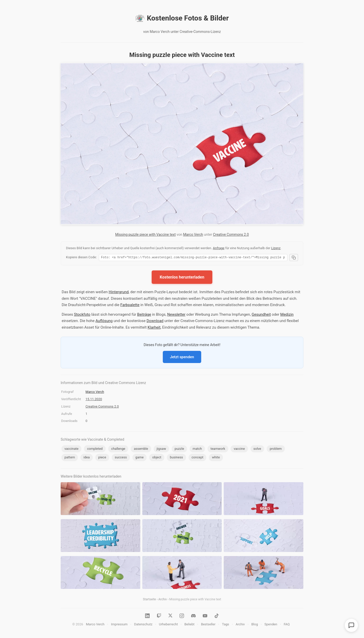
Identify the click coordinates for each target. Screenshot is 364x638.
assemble (141, 449)
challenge (118, 449)
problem (276, 449)
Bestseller (208, 625)
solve (257, 449)
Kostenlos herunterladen (182, 278)
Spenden (271, 625)
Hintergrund (119, 293)
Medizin (287, 315)
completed (95, 449)
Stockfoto (82, 315)
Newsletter (176, 315)
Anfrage (219, 248)
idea (86, 458)
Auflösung (104, 322)
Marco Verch (193, 235)
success (121, 458)
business (176, 458)
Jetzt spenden (182, 358)
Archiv (163, 600)
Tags (225, 625)
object (157, 458)
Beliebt (190, 625)
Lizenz (276, 248)
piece (102, 458)
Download (155, 322)
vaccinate (71, 449)
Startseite (149, 600)
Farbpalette (130, 306)
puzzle (179, 449)
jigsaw (161, 449)
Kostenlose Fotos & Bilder (182, 18)
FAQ (287, 625)
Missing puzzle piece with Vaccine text (145, 235)
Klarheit (154, 328)
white (216, 458)
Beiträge (144, 315)
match (197, 449)
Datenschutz (143, 625)
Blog (255, 625)
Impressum (119, 625)
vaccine (239, 449)
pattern (70, 458)
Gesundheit (261, 315)
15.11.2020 (94, 400)
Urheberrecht (168, 625)
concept (198, 458)
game (140, 458)
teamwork (218, 449)
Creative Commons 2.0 (231, 235)
